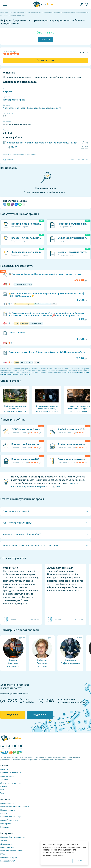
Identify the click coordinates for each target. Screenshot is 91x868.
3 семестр (32, 108)
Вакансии (5, 827)
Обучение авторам (9, 857)
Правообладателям (9, 820)
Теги (2, 793)
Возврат (4, 813)
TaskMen (8, 160)
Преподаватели (7, 847)
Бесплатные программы (11, 773)
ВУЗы (3, 854)
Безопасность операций (11, 817)
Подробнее (40, 715)
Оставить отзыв (45, 60)
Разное (4, 786)
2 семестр (20, 108)
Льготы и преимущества (11, 783)
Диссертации (6, 844)
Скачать (45, 40)
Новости (4, 769)
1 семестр (8, 108)
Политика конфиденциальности (15, 807)
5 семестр (56, 108)
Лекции (4, 841)
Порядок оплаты (8, 810)
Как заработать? (8, 861)
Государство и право (14, 100)
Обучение (13, 715)
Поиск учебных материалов (12, 837)
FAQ (2, 790)
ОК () (79, 861)
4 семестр (44, 108)
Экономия (5, 780)
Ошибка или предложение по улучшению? (20, 154)
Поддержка (6, 824)
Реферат (8, 91)
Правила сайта (7, 803)
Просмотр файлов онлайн (12, 851)
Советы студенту (8, 776)
